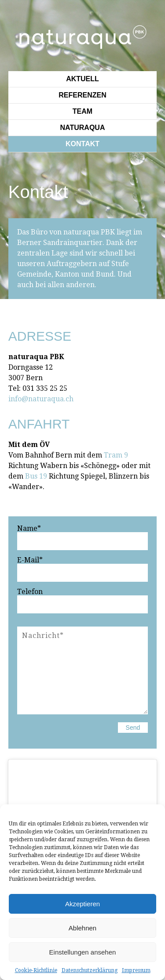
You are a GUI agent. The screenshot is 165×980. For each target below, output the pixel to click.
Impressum (136, 970)
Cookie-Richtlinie (36, 970)
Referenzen (82, 95)
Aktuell (82, 79)
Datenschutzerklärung (90, 970)
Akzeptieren (82, 904)
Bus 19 (36, 476)
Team (82, 111)
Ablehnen (82, 928)
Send (133, 728)
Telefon (30, 592)
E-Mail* (30, 560)
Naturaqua (83, 128)
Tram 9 (116, 455)
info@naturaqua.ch (41, 399)
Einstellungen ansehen (83, 952)
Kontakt (82, 144)
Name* (29, 529)
